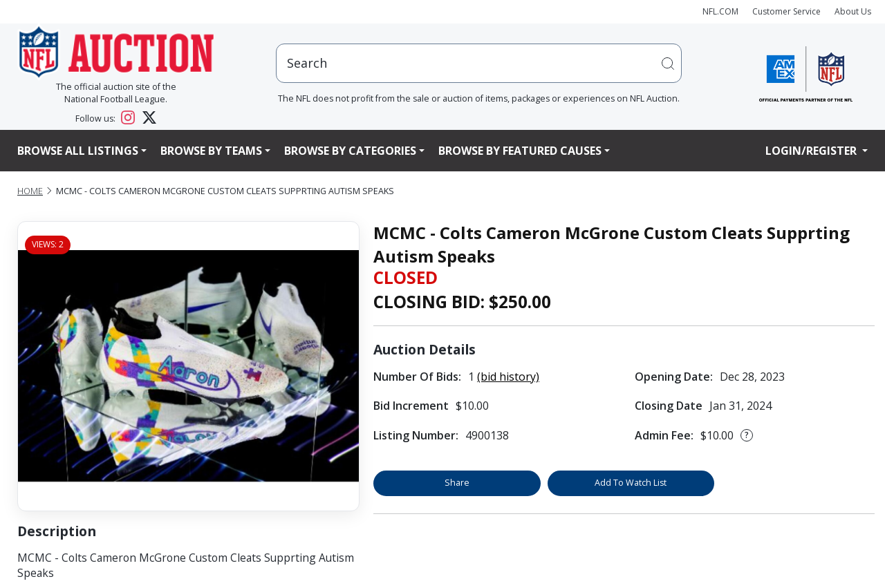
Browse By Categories (350, 151)
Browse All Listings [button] (78, 151)
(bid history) (508, 377)
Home (30, 191)
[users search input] (479, 63)
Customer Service (786, 11)
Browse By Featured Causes (520, 151)
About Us (853, 11)
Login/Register (812, 151)
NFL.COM (720, 11)
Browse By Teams (211, 151)
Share (457, 483)
